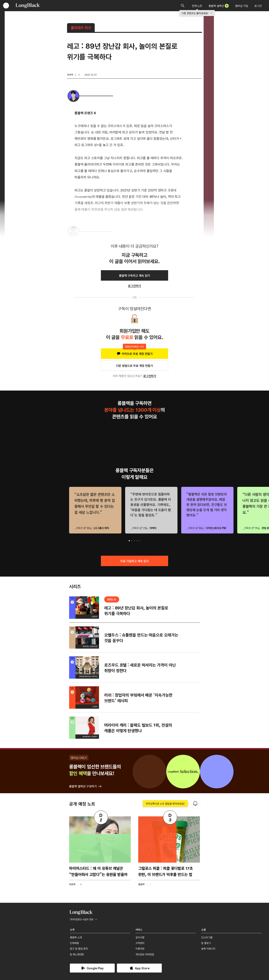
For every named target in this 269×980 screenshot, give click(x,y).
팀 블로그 (206, 943)
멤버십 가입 (242, 6)
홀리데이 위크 (81, 28)
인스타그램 (207, 937)
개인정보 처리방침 (145, 954)
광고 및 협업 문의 (79, 948)
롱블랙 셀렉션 (219, 6)
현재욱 (70, 75)
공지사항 (140, 937)
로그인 (258, 6)
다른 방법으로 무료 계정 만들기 (134, 366)
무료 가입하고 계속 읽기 (134, 561)
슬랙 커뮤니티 (208, 948)
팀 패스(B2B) (77, 954)
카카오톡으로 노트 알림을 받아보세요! (165, 803)
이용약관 (140, 948)
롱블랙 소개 (76, 937)
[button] (129, 541)
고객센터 (140, 943)
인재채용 (74, 943)
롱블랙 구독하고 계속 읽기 (134, 275)
